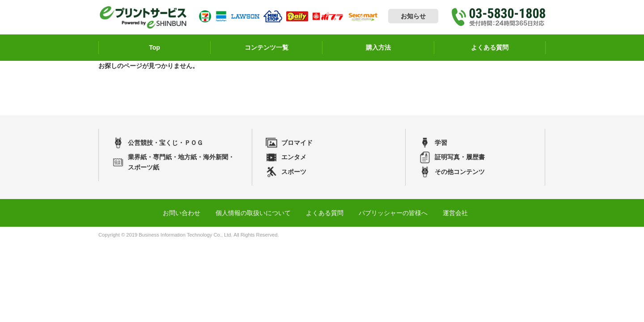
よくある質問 (325, 213)
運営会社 (455, 213)
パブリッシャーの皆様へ (393, 213)
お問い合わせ (182, 213)
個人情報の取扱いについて (253, 213)
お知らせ (413, 16)
